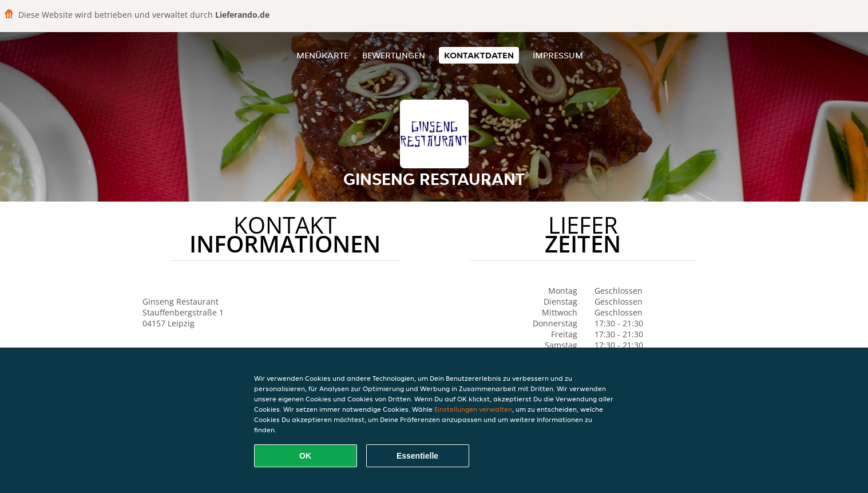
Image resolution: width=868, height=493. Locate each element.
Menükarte (322, 55)
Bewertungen (394, 55)
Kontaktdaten (479, 55)
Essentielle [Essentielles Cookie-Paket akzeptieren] (417, 456)
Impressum (558, 55)
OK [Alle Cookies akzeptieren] (305, 456)
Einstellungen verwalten (473, 409)
